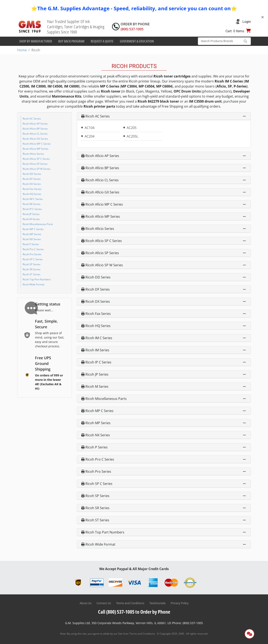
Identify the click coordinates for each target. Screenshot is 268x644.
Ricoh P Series (31, 244)
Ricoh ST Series (32, 274)
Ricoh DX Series (32, 184)
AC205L (132, 136)
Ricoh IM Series (32, 204)
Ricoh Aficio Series (33, 154)
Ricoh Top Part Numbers (37, 279)
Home (22, 50)
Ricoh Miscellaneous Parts (38, 224)
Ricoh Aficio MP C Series (37, 144)
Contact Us (104, 603)
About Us (86, 603)
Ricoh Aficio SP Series (35, 164)
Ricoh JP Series (31, 214)
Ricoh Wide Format (33, 284)
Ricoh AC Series (32, 119)
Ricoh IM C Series (33, 199)
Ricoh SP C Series (33, 259)
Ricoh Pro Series (32, 254)
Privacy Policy (180, 603)
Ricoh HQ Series (32, 194)
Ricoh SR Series (32, 269)
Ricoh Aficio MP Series (35, 149)
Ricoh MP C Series (33, 229)
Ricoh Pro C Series (33, 249)
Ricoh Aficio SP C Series (36, 159)
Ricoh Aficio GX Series (35, 139)
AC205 (132, 128)
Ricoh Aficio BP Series (35, 129)
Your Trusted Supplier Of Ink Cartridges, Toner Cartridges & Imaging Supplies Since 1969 (76, 27)
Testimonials (157, 603)
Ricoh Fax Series (32, 189)
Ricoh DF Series (32, 179)
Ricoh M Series (31, 219)
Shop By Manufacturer (36, 41)
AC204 (90, 136)
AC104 (90, 128)
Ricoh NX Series (32, 239)
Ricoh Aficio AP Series (35, 124)
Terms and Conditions (130, 603)
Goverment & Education (137, 41)
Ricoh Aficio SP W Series (37, 169)
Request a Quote (102, 41)
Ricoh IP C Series (32, 209)
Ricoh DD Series (32, 174)
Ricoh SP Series (32, 264)
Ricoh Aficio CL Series (35, 134)
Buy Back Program (71, 41)
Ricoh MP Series (32, 234)
